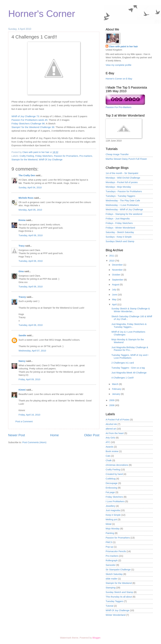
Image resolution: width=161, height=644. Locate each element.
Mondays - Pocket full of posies (122, 182)
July (114, 290)
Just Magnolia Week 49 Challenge (129, 373)
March (115, 384)
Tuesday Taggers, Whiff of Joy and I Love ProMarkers (130, 356)
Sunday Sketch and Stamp (119, 592)
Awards (110, 447)
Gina (21, 271)
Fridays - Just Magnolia (118, 219)
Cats (108, 456)
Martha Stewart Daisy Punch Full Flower (126, 159)
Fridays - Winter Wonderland (120, 228)
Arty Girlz (110, 438)
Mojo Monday (113, 529)
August (116, 285)
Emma (22, 220)
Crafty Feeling (27, 156)
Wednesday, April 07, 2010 (32, 351)
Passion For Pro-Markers (119, 107)
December (118, 265)
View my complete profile (118, 65)
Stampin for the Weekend (25, 160)
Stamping (111, 588)
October (116, 275)
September (118, 280)
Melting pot (111, 519)
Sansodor (111, 565)
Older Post (92, 435)
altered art (111, 429)
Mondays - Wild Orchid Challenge (123, 178)
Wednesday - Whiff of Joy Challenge (124, 209)
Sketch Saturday (114, 574)
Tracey (22, 297)
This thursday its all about (119, 597)
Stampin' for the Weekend (25, 127)
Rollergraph (112, 560)
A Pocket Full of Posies (118, 420)
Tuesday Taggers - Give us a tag (128, 368)
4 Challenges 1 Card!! (123, 378)
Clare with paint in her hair (123, 46)
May (114, 299)
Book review (112, 451)
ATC (108, 442)
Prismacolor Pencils (116, 551)
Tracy (22, 246)
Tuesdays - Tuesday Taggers (120, 196)
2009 (112, 400)
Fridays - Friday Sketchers (119, 223)
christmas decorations (117, 465)
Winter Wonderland (116, 615)
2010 (112, 261)
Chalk (109, 460)
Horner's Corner (42, 14)
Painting (110, 533)
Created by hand (114, 474)
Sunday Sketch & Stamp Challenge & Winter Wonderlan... (131, 310)
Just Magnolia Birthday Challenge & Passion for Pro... (130, 349)
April (115, 304)
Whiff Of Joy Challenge (51, 160)
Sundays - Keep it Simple (119, 237)
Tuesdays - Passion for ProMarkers (124, 191)
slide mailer (111, 579)
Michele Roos (26, 198)
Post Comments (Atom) (34, 442)
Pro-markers (86, 156)
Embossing (111, 488)
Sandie (22, 335)
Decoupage (112, 483)
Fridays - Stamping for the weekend (124, 214)
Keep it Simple (113, 515)
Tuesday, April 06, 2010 (31, 235)
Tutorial (110, 606)
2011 (112, 256)
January (116, 394)
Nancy (22, 361)
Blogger (96, 638)
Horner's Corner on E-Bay (119, 79)
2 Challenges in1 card (123, 363)
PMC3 (109, 542)
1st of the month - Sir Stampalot (122, 173)
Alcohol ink (111, 424)
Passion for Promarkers (66, 156)
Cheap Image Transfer (117, 154)
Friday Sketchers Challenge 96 (28, 124)
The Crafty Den (27, 175)
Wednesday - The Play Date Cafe (123, 201)
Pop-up (109, 547)
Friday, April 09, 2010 (29, 379)
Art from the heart (115, 433)
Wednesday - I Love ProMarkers (122, 205)
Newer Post (17, 435)
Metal (108, 524)
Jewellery (110, 506)
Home (54, 435)
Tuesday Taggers (114, 601)
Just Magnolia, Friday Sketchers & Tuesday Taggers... (129, 326)
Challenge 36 (47, 127)
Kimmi (22, 390)
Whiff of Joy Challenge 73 (25, 116)
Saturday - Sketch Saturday (120, 232)
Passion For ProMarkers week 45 (29, 120)
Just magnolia (113, 510)
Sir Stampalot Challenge (118, 570)
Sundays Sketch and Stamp (120, 241)
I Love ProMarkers (115, 501)
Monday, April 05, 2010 (30, 210)
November (118, 270)
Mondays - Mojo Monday (118, 187)
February (117, 389)
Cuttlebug (111, 479)
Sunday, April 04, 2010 (30, 187)
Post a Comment (24, 421)
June (115, 295)
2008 (112, 405)
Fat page (110, 492)
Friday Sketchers (44, 156)
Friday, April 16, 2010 (29, 415)
